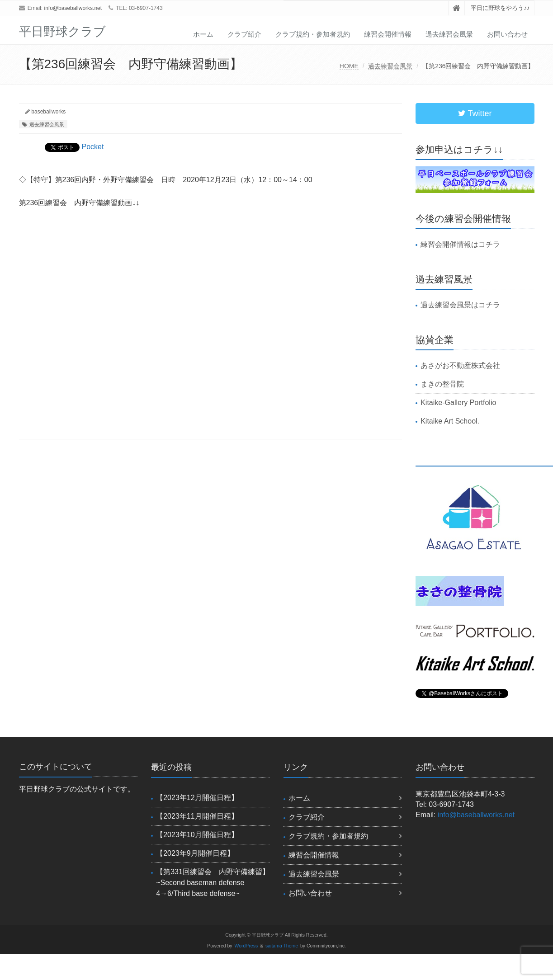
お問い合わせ (507, 34)
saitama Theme (282, 946)
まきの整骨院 (442, 384)
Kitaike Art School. (450, 421)
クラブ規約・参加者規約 (313, 34)
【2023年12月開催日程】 (197, 798)
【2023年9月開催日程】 (195, 853)
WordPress (246, 946)
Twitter (475, 113)
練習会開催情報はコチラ (460, 244)
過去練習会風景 (449, 34)
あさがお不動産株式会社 (460, 365)
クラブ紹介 (244, 34)
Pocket (93, 147)
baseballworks (48, 112)
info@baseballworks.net (73, 8)
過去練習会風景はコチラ (460, 305)
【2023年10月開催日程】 (197, 835)
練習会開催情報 (388, 34)
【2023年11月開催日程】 (197, 816)
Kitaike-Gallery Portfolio (458, 403)
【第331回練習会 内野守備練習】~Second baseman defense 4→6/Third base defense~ (213, 883)
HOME (349, 66)
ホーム (203, 34)
